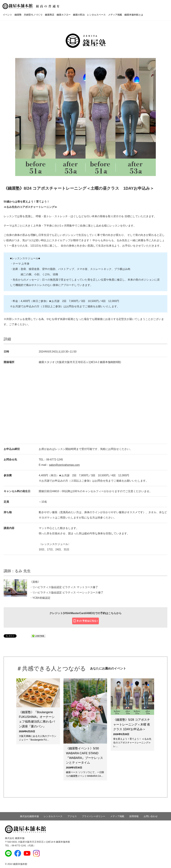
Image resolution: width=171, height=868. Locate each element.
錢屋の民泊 (79, 15)
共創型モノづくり (33, 15)
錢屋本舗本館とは (134, 15)
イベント (8, 15)
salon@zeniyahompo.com (64, 465)
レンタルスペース (96, 15)
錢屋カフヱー (64, 15)
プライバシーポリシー (94, 816)
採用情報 (134, 816)
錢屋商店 (50, 15)
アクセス (72, 816)
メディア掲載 (115, 15)
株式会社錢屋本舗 (29, 816)
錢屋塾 (18, 15)
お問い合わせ (151, 816)
